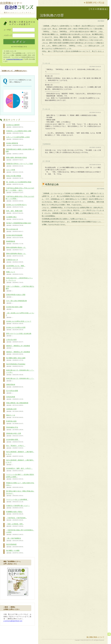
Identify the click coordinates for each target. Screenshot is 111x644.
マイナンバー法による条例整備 (17, 501)
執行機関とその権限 (15, 552)
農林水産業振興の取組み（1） (16, 255)
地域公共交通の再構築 (15, 177)
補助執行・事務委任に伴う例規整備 (18, 347)
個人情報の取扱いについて (95, 637)
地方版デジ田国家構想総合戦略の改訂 (18, 224)
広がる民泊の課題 (12, 392)
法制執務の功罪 (15, 410)
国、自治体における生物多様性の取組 (18, 183)
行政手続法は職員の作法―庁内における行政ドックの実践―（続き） (20, 190)
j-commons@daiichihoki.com (14, 59)
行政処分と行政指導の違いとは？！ (18, 507)
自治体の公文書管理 (15, 126)
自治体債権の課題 (15, 441)
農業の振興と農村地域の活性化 (16, 159)
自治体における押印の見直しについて (18, 323)
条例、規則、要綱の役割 (15, 212)
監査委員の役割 (15, 422)
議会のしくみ (15, 416)
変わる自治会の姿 (15, 230)
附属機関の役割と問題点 (15, 513)
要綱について (15, 273)
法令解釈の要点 (15, 218)
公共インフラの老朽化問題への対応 (18, 138)
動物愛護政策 (15, 243)
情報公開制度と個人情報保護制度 (17, 404)
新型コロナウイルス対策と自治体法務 (18, 335)
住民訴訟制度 (15, 398)
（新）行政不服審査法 (15, 539)
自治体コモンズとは (95, 3)
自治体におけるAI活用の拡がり (16, 206)
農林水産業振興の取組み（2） (16, 249)
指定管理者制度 (15, 546)
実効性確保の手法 (15, 429)
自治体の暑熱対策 (15, 144)
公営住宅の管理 (15, 341)
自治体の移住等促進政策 (15, 236)
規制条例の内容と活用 (15, 435)
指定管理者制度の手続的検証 (16, 365)
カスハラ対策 (15, 171)
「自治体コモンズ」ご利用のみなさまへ (14, 71)
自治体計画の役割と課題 (14, 308)
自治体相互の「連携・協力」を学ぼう (19, 470)
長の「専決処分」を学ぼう (16, 447)
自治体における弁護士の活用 (16, 329)
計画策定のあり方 (15, 261)
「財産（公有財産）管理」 (15, 525)
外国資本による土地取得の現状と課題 (18, 132)
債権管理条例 (15, 386)
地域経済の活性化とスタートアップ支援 (19, 165)
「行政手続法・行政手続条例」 (16, 519)
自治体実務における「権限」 (16, 267)
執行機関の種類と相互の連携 (16, 359)
